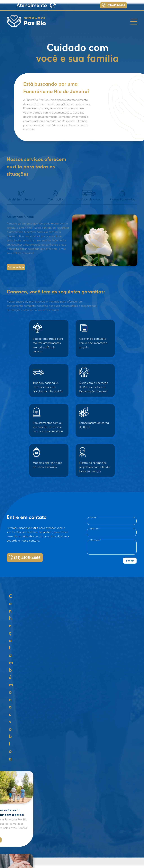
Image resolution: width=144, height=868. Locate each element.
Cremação (55, 196)
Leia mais (31, 679)
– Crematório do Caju (67, 828)
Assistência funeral (22, 196)
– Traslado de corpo (66, 832)
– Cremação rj (64, 814)
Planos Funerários (122, 196)
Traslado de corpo (89, 196)
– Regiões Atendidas (66, 836)
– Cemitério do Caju (66, 821)
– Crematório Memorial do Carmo (72, 825)
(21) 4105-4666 (116, 5)
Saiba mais (14, 267)
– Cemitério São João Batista (70, 818)
